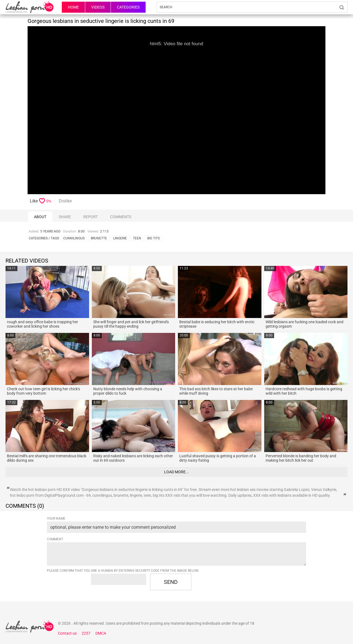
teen (137, 238)
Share (65, 217)
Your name (56, 519)
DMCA (101, 633)
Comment (55, 539)
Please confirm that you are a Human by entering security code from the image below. (123, 571)
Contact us (67, 633)
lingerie (120, 238)
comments (121, 217)
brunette (99, 238)
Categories (128, 7)
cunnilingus (74, 238)
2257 (86, 633)
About (40, 217)
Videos (98, 7)
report (90, 217)
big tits (153, 238)
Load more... (176, 472)
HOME (73, 7)
